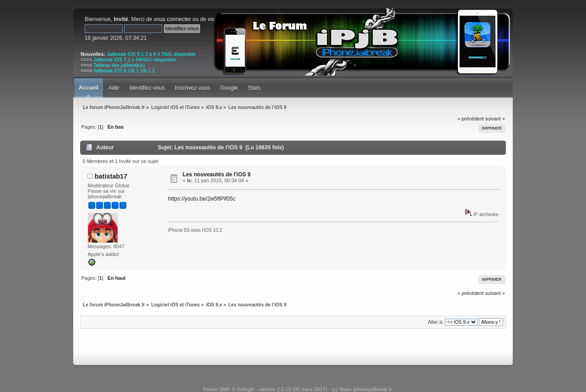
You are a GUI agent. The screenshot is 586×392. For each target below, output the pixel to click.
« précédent (471, 119)
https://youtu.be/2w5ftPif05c (202, 199)
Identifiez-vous (147, 88)
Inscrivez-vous (193, 88)
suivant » (495, 119)
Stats (254, 88)
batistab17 (111, 176)
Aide (114, 88)
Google (229, 88)
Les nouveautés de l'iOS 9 (217, 174)
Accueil (89, 88)
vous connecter (172, 19)
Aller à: (435, 322)
